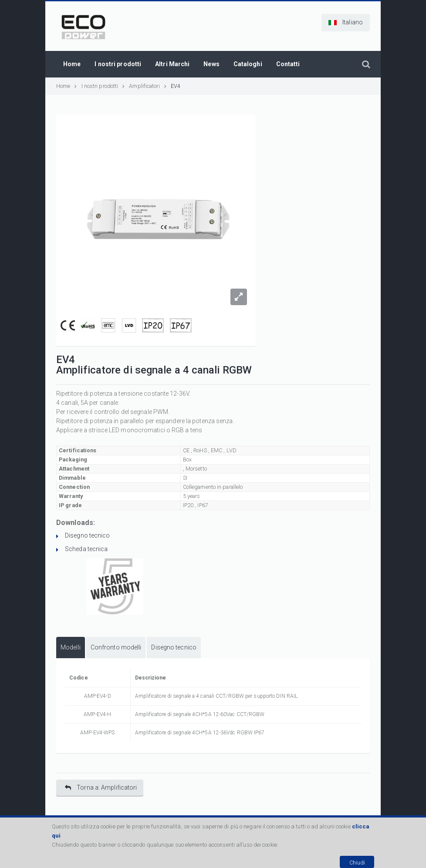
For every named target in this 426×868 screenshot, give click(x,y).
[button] (346, 23)
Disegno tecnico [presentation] (174, 647)
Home (67, 86)
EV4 (176, 86)
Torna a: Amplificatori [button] (101, 788)
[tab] (71, 648)
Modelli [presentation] (71, 647)
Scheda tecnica (86, 549)
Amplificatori (144, 86)
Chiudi (357, 863)
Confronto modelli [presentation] (116, 647)
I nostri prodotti (103, 86)
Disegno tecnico (88, 535)
